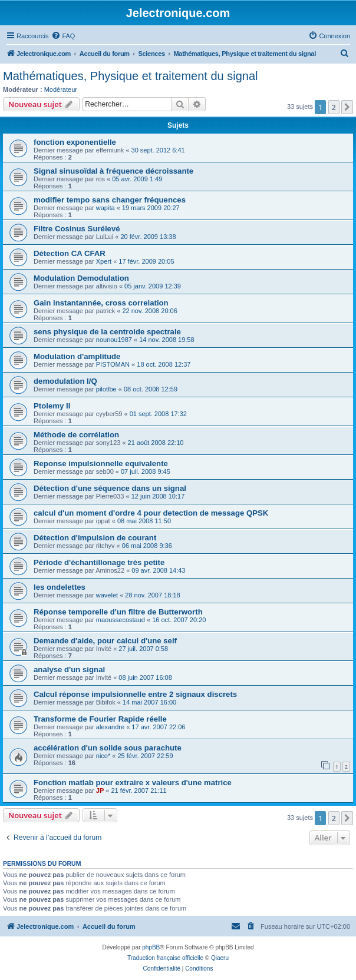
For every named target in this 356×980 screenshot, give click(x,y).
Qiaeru (220, 958)
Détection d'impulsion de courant (95, 538)
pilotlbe (106, 389)
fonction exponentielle (75, 142)
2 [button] (334, 107)
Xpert (104, 261)
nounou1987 (114, 340)
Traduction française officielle (165, 958)
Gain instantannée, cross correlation (101, 303)
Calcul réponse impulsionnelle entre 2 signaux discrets (135, 694)
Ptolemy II (52, 406)
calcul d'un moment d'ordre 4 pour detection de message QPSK (151, 513)
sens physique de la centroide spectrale (107, 332)
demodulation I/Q (65, 381)
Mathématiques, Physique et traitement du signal (130, 76)
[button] (347, 107)
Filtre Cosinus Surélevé (77, 229)
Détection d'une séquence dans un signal (110, 488)
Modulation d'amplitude (77, 356)
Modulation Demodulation (81, 278)
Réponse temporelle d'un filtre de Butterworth (118, 612)
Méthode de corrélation (76, 435)
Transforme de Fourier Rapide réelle (100, 719)
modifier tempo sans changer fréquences (110, 200)
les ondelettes (60, 587)
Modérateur (61, 89)
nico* (103, 756)
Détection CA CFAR (70, 253)
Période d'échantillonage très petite (99, 562)
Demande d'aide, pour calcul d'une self (105, 641)
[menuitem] (63, 36)
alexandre (110, 727)
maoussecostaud (121, 620)
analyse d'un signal (69, 670)
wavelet (107, 595)
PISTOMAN (113, 364)
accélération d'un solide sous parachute (108, 748)
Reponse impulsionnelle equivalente (101, 464)
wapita (106, 208)
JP (100, 790)
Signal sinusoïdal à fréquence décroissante (113, 171)
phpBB (151, 947)
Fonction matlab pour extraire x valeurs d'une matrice (133, 783)
